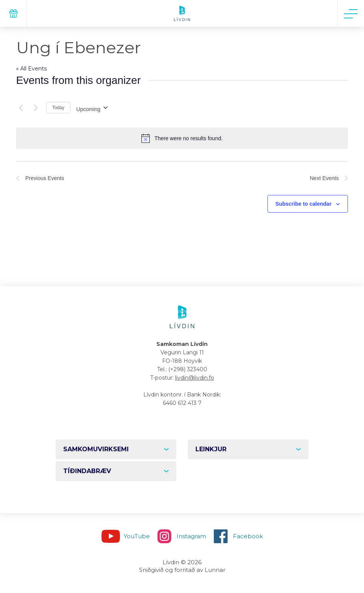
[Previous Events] (21, 108)
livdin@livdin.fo (195, 378)
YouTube (137, 536)
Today (58, 108)
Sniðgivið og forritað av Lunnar (182, 570)
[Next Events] (36, 108)
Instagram (191, 536)
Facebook (248, 536)
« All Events (31, 69)
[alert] (182, 138)
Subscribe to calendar (303, 204)
